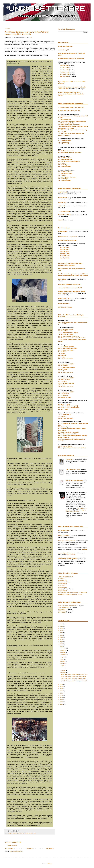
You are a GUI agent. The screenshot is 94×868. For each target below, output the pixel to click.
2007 (61, 702)
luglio (63, 659)
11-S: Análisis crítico (64, 608)
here (31, 38)
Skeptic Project (62, 591)
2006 (61, 704)
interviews (15, 833)
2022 (61, 633)
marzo (63, 668)
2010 (61, 695)
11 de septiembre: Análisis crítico (67, 606)
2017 (61, 644)
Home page (30, 848)
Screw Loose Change (64, 582)
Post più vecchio (50, 848)
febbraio (64, 670)
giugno (63, 661)
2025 (61, 626)
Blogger (50, 864)
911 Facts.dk (62, 613)
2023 (61, 631)
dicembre (64, 648)
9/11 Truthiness (63, 584)
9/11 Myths (61, 578)
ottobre (63, 652)
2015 (61, 684)
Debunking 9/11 (63, 580)
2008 (61, 700)
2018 (61, 642)
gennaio (64, 672)
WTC (35, 833)
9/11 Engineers (62, 587)
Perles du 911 (62, 611)
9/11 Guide (61, 585)
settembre (64, 655)
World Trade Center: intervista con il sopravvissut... (74, 677)
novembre (64, 650)
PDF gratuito (80, 508)
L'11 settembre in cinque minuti (68, 237)
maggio (63, 664)
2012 (61, 691)
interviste (20, 833)
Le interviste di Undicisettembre (68, 240)
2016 (61, 646)
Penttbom (61, 589)
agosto (63, 657)
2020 (61, 637)
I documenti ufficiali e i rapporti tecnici (70, 284)
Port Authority (26, 833)
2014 (61, 686)
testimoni (31, 833)
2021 (61, 635)
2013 (61, 689)
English (11, 833)
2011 (61, 693)
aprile (63, 666)
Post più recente (9, 848)
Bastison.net (62, 609)
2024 (61, 628)
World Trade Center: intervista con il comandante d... (74, 681)
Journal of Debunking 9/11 (66, 577)
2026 (61, 624)
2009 (61, 698)
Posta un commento (12, 845)
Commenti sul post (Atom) (16, 851)
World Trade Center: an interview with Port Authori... (74, 679)
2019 (61, 639)
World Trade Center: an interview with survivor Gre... (74, 674)
